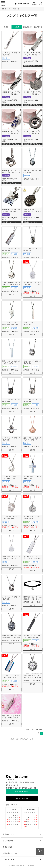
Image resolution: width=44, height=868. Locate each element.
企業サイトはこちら (22, 798)
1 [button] (32, 733)
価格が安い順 (38, 27)
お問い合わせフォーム (22, 792)
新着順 (6, 27)
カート (41, 4)
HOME (4, 9)
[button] (29, 733)
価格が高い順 (27, 27)
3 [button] (39, 733)
